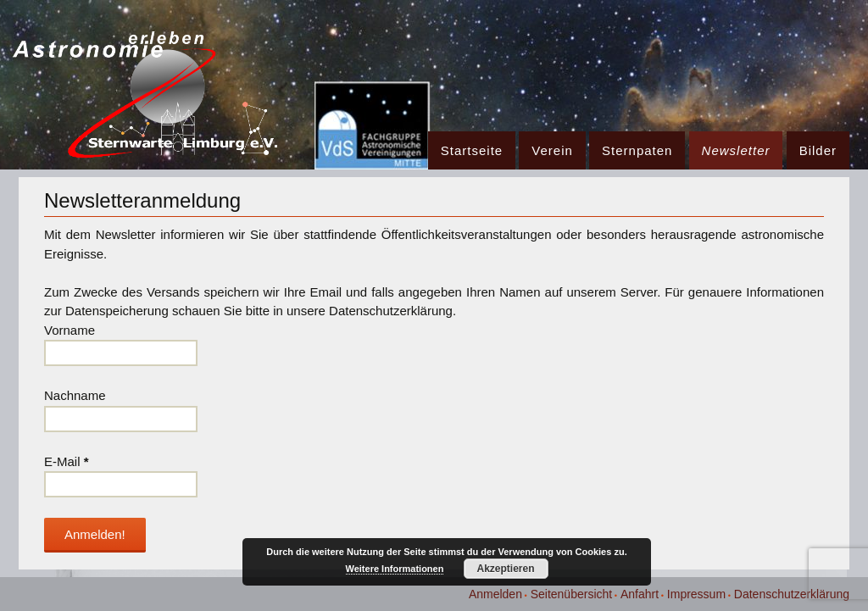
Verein (552, 150)
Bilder (818, 150)
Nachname (75, 395)
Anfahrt (640, 594)
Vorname (70, 330)
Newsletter (736, 150)
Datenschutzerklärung (792, 594)
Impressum (696, 594)
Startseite (472, 150)
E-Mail (67, 461)
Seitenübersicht (572, 594)
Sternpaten (637, 150)
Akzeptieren (505, 569)
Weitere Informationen (395, 569)
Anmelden (495, 594)
